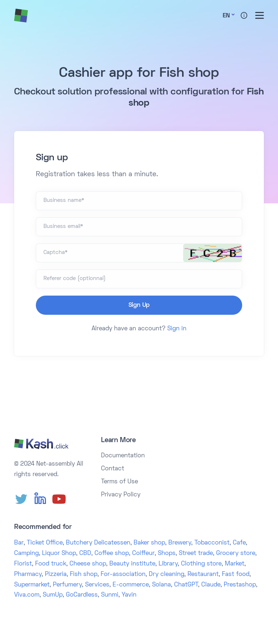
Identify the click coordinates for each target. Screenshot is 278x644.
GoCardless (82, 595)
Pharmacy (28, 575)
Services (97, 585)
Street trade (196, 554)
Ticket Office (45, 543)
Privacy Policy (121, 495)
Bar (19, 543)
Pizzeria (56, 575)
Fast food (236, 575)
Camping (26, 554)
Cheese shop (88, 564)
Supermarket (32, 585)
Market (235, 564)
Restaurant (203, 575)
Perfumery (67, 585)
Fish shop (84, 575)
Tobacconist (212, 543)
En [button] (226, 16)
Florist (23, 564)
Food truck (51, 564)
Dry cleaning (167, 575)
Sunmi (110, 595)
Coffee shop (112, 554)
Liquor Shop (59, 554)
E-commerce (131, 585)
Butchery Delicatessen (98, 543)
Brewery (180, 543)
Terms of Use (119, 482)
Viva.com (27, 595)
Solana (161, 585)
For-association (123, 575)
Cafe (239, 543)
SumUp (53, 595)
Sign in (177, 329)
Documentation (123, 456)
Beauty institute (132, 564)
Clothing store (201, 564)
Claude (211, 585)
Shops (167, 554)
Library (168, 564)
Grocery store (236, 554)
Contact (113, 469)
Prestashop (240, 585)
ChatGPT (186, 585)
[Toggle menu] (260, 15)
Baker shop (149, 543)
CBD (85, 554)
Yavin (129, 595)
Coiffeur (143, 554)
